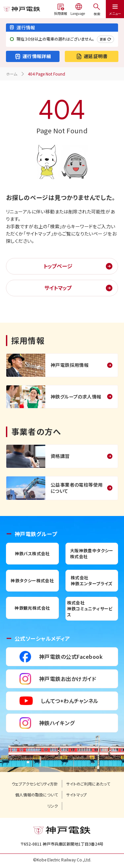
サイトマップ (58, 288)
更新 (105, 39)
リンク (53, 806)
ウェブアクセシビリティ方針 (35, 784)
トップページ (58, 266)
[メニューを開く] (97, 9)
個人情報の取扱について (37, 795)
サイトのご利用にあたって (88, 784)
